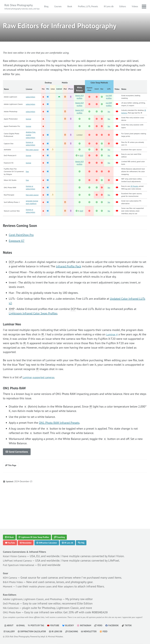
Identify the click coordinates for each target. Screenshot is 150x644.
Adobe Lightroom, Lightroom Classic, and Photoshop (36, 595)
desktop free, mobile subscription (31, 148)
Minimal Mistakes (55, 637)
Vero (100, 625)
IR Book (10, 532)
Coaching (65, 532)
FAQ (89, 538)
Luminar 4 (112, 365)
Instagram (85, 625)
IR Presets (136, 208)
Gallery (9, 631)
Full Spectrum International (20, 561)
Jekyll (43, 637)
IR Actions (134, 121)
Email (21, 625)
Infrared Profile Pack (68, 297)
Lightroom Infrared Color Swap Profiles (33, 344)
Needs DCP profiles (80, 99)
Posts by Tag (36, 625)
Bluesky (69, 625)
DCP (82, 171)
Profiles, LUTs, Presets (100, 6)
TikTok (129, 625)
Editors (135, 6)
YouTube (11, 538)
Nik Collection (12, 604)
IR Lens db (121, 6)
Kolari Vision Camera (16, 552)
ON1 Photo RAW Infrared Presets (59, 453)
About (9, 625)
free (28, 191)
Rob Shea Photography (22, 7)
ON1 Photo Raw (13, 608)
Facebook (114, 625)
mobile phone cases (43, 582)
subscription (31, 99)
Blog (58, 6)
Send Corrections (18, 482)
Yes (109, 121)
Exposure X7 (17, 271)
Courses (70, 6)
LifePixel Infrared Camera (19, 556)
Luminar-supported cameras (40, 408)
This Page (11, 497)
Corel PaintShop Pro (21, 265)
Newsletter (28, 538)
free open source (33, 164)
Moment (8, 582)
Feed (105, 631)
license (29, 130)
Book (82, 6)
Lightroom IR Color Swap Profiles (37, 532)
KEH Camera (11, 573)
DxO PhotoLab (12, 599)
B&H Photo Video (14, 578)
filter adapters (70, 582)
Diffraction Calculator (51, 538)
